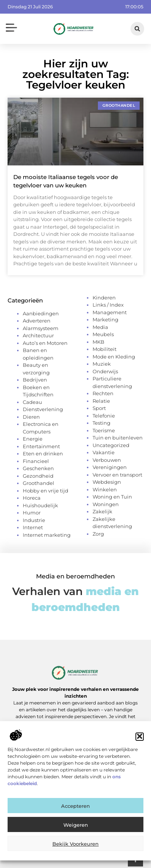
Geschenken (38, 468)
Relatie (101, 401)
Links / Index (108, 305)
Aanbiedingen (41, 313)
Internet (33, 527)
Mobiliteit (105, 349)
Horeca (32, 498)
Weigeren (76, 831)
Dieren (31, 417)
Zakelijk (102, 511)
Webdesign (107, 482)
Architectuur (38, 335)
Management (110, 312)
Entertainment (41, 446)
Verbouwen (107, 460)
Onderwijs (105, 371)
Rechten (103, 393)
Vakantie (104, 452)
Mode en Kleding (114, 357)
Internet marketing (47, 535)
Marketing (105, 319)
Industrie (34, 520)
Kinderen (104, 298)
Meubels (103, 334)
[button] (140, 742)
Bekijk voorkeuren (75, 849)
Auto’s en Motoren (45, 343)
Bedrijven (35, 380)
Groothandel (39, 483)
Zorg (98, 534)
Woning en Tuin (112, 497)
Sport (99, 408)
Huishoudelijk (40, 505)
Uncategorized (111, 445)
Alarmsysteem (41, 328)
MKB (98, 342)
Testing (101, 423)
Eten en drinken (43, 453)
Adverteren (37, 321)
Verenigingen (110, 467)
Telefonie (104, 416)
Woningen (106, 504)
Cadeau (32, 402)
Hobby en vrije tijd (46, 491)
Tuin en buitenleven (118, 438)
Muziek (102, 364)
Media (100, 327)
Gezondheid (38, 476)
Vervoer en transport (117, 475)
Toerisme (104, 430)
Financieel (36, 461)
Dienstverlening (43, 409)
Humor (32, 513)
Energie (33, 439)
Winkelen (105, 489)
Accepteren (75, 812)
